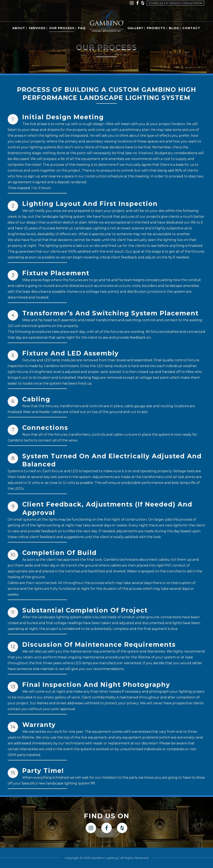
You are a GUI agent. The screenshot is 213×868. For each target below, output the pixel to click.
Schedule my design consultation (175, 3)
